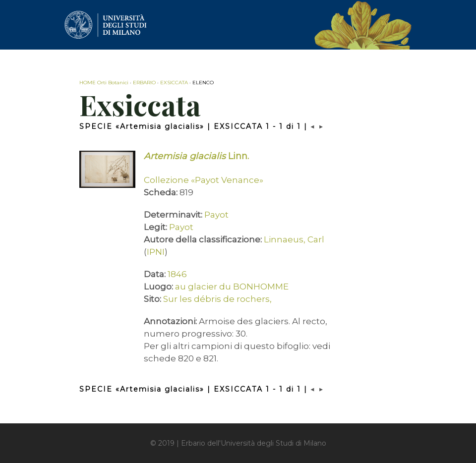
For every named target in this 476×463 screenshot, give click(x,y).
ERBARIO (144, 83)
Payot (216, 215)
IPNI (156, 252)
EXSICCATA (174, 83)
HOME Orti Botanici (104, 83)
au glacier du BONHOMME (232, 287)
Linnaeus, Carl (294, 239)
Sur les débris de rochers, (217, 299)
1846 (177, 274)
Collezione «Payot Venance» (204, 180)
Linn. (196, 156)
